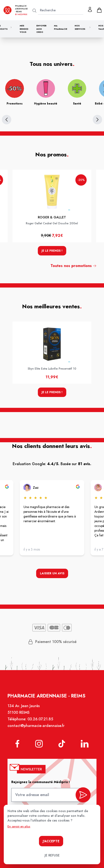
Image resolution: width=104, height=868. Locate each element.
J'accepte (51, 841)
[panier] (99, 10)
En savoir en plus (19, 826)
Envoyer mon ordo (41, 29)
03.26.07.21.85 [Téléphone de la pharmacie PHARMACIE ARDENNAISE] (40, 719)
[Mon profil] (90, 9)
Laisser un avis (52, 573)
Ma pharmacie (61, 27)
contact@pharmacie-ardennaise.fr (36, 726)
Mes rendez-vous (24, 29)
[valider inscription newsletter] (83, 795)
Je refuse (52, 855)
